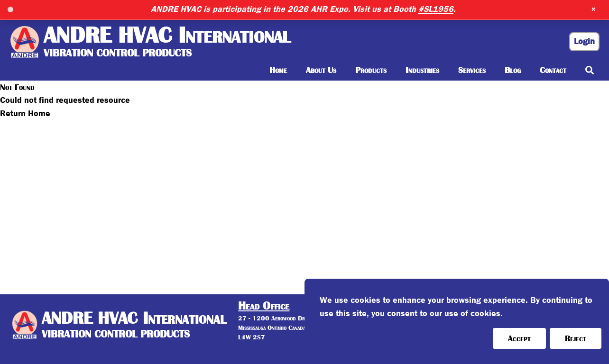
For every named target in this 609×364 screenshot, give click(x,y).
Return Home (25, 114)
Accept (519, 338)
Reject (576, 338)
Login (584, 41)
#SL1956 (436, 9)
